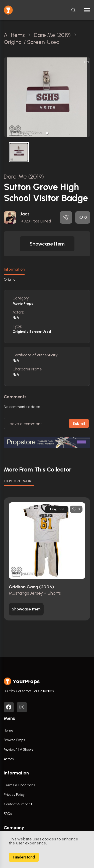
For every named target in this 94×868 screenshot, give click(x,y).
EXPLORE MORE (19, 481)
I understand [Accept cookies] (24, 857)
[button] (47, 133)
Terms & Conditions (19, 785)
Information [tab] (14, 269)
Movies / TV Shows (19, 749)
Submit (79, 424)
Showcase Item (47, 244)
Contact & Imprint (18, 804)
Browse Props (14, 740)
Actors (9, 759)
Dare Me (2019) (24, 176)
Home (9, 730)
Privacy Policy (14, 795)
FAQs (8, 814)
